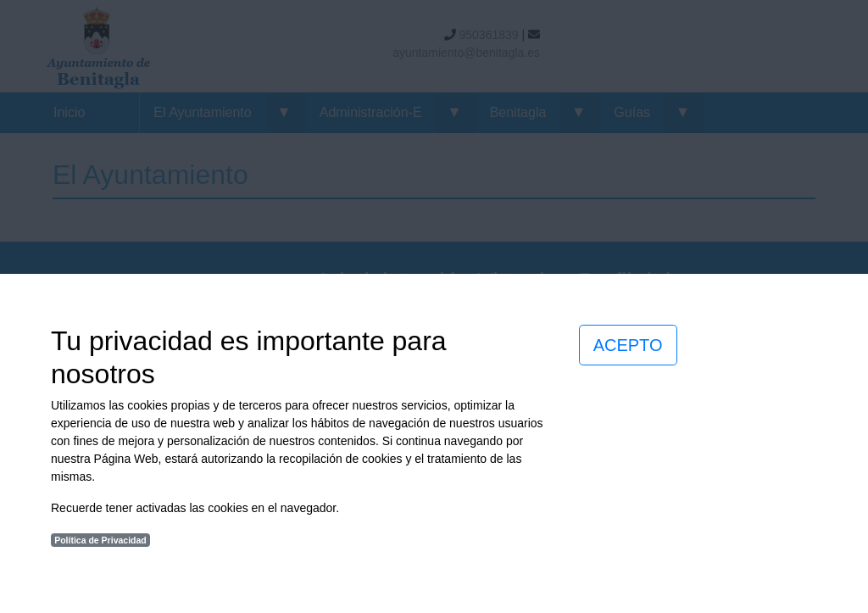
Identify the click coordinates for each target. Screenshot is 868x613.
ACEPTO (628, 345)
